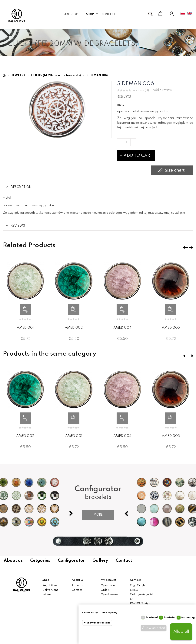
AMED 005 (171, 328)
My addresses (109, 594)
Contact (124, 561)
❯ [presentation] (191, 247)
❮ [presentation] (185, 247)
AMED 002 (74, 328)
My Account (172, 14)
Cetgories (40, 561)
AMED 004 (122, 328)
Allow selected (154, 628)
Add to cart (136, 156)
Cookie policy (90, 613)
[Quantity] (127, 142)
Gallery (100, 561)
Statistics (169, 618)
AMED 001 (25, 328)
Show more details (98, 623)
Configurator (71, 561)
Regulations (50, 585)
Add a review (162, 90)
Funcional (152, 618)
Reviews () (141, 90)
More (98, 515)
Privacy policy (110, 613)
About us (13, 561)
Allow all (181, 632)
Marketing (188, 618)
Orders (105, 590)
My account (108, 585)
